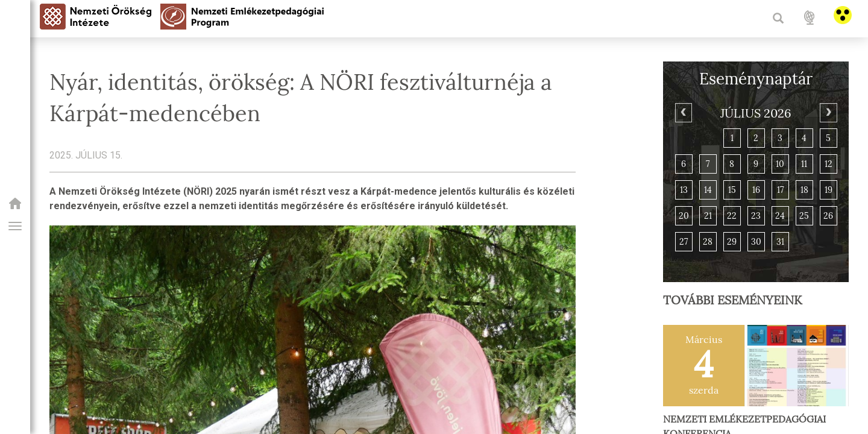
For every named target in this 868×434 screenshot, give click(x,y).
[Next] (828, 113)
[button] (15, 226)
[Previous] (684, 113)
